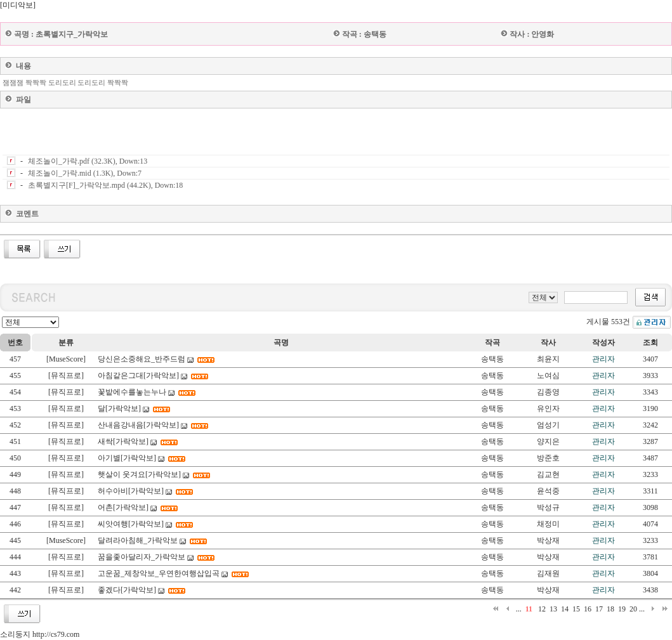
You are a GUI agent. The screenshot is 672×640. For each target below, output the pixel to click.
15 (576, 609)
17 (599, 609)
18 (610, 609)
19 (622, 609)
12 (542, 609)
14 (565, 609)
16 (588, 609)
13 (553, 609)
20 (633, 609)
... (519, 609)
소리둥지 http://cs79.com (40, 634)
